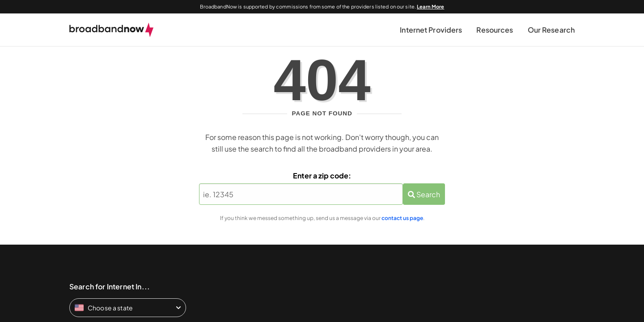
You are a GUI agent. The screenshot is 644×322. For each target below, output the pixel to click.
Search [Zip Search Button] (424, 194)
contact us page (402, 218)
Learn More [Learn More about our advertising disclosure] (430, 6)
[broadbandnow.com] (112, 30)
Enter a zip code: (322, 176)
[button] (431, 30)
